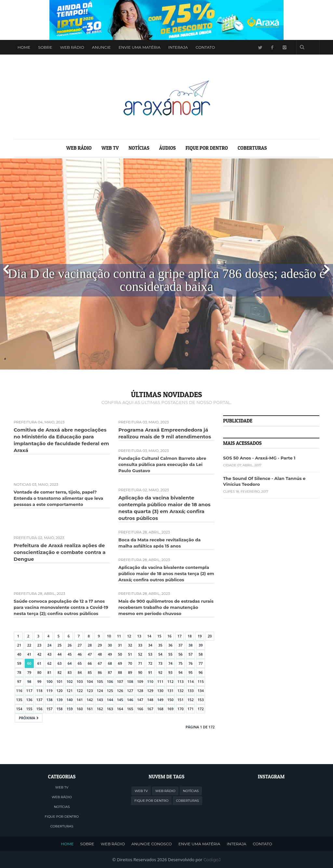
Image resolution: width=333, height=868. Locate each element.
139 (60, 700)
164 (120, 709)
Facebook (272, 47)
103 (80, 681)
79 (29, 672)
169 (171, 709)
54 (160, 654)
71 (140, 663)
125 (110, 691)
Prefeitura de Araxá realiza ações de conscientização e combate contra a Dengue (60, 552)
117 (29, 691)
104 (90, 681)
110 (150, 681)
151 (181, 700)
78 (19, 672)
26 (70, 645)
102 (70, 681)
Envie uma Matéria (140, 47)
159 (70, 709)
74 (171, 663)
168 (160, 709)
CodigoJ (212, 860)
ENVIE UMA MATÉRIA (199, 844)
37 (181, 645)
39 (201, 645)
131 (171, 691)
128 (140, 691)
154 (19, 709)
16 (170, 636)
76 (191, 663)
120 (60, 691)
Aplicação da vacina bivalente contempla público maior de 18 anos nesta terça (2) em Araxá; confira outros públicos (166, 573)
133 (191, 691)
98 (29, 681)
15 (160, 636)
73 (160, 663)
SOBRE (87, 844)
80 (40, 672)
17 (180, 636)
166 (140, 709)
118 (40, 691)
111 (160, 681)
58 (201, 654)
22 (29, 645)
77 (201, 663)
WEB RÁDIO (72, 47)
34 (150, 645)
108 (130, 681)
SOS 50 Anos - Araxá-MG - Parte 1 (259, 458)
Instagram (285, 47)
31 (120, 645)
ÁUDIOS (167, 148)
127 (130, 691)
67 (100, 663)
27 (80, 645)
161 (90, 709)
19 (200, 636)
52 (140, 654)
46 (80, 654)
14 (149, 636)
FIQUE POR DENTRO (206, 148)
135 (19, 700)
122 (80, 691)
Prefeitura (25, 422)
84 (80, 672)
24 (50, 645)
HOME (67, 844)
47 (90, 654)
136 (29, 700)
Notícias (22, 484)
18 (190, 636)
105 (100, 681)
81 (50, 672)
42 (40, 654)
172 (201, 709)
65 (80, 663)
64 (70, 663)
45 (70, 654)
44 (60, 654)
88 (120, 672)
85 (90, 672)
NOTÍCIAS (139, 148)
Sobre (45, 47)
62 (50, 663)
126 (120, 691)
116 (19, 691)
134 (201, 691)
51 (130, 654)
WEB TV (110, 148)
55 (171, 654)
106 (110, 681)
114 (191, 681)
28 (90, 645)
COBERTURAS (252, 148)
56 (181, 654)
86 (100, 672)
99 (40, 681)
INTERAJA (236, 844)
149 (160, 700)
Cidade (230, 465)
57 (191, 654)
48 (100, 654)
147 (140, 700)
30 (110, 645)
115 (201, 681)
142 (90, 700)
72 (150, 663)
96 (201, 672)
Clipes (229, 491)
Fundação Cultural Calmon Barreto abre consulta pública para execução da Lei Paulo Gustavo (162, 464)
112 (171, 681)
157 (50, 709)
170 (181, 709)
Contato (205, 47)
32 (130, 645)
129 (150, 691)
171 (191, 709)
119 (50, 691)
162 (100, 709)
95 (191, 672)
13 (139, 636)
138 (50, 700)
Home (24, 47)
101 (60, 681)
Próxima (27, 718)
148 (150, 700)
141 (80, 700)
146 (130, 700)
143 (100, 700)
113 (181, 681)
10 (109, 636)
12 (129, 636)
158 (60, 709)
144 (110, 700)
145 (120, 700)
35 (160, 645)
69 (120, 663)
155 (29, 709)
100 (50, 681)
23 (40, 645)
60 (29, 663)
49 (110, 654)
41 (29, 654)
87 (110, 672)
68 (110, 663)
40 (19, 654)
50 (120, 654)
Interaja (178, 47)
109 (140, 681)
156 (40, 709)
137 (40, 700)
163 (110, 709)
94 (181, 672)
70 (130, 663)
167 (150, 709)
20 (210, 636)
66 (90, 663)
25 (60, 645)
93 (171, 672)
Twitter (260, 47)
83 (70, 672)
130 (160, 691)
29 (100, 645)
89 (130, 672)
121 (70, 691)
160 (80, 709)
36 (171, 645)
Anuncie (101, 47)
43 (50, 654)
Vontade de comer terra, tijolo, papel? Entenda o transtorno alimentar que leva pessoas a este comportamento (58, 498)
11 (119, 636)
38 (191, 645)
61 (40, 663)
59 (19, 663)
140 (70, 700)
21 (19, 645)
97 (19, 681)
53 (150, 654)
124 (100, 691)
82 (60, 672)
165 (130, 709)
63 (60, 663)
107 (120, 681)
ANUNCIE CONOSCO (152, 844)
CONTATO (262, 844)
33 (140, 645)
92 (160, 672)
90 (140, 672)
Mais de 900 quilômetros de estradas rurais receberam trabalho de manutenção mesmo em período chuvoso (166, 607)
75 (181, 663)
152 (191, 700)
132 (181, 691)
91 (150, 672)
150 (171, 700)
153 (201, 700)
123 (90, 691)
